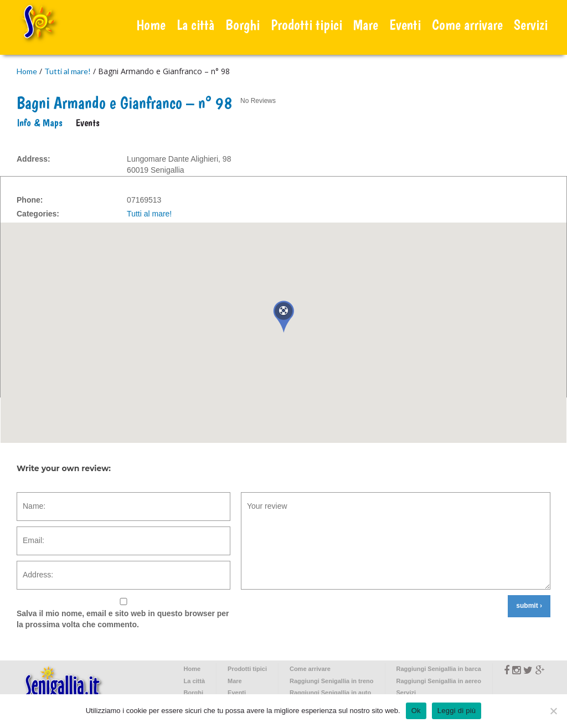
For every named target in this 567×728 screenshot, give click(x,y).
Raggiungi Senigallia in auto (330, 693)
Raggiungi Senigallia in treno (332, 681)
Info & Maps (40, 123)
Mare (366, 25)
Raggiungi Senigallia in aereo (439, 681)
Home (151, 25)
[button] (283, 317)
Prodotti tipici (306, 25)
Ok (416, 711)
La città (195, 25)
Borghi (243, 25)
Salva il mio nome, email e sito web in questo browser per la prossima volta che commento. (123, 619)
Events (88, 123)
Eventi (405, 25)
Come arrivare (467, 25)
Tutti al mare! (68, 71)
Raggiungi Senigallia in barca (439, 669)
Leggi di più (457, 711)
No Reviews (258, 101)
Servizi (531, 25)
